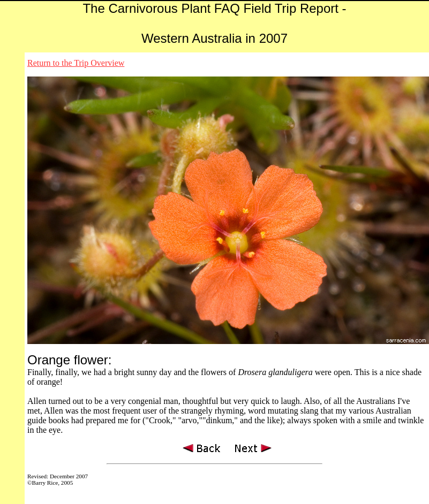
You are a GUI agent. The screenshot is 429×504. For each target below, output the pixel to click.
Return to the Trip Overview (76, 63)
